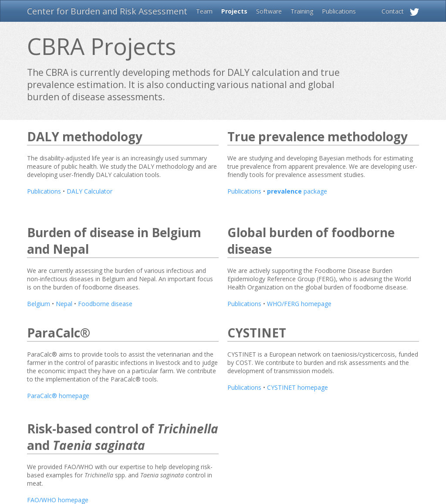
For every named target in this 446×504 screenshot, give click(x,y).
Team (204, 11)
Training (302, 11)
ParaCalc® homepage (58, 396)
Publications (339, 11)
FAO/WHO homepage (58, 500)
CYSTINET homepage (297, 387)
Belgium (39, 304)
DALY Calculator (90, 191)
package (297, 191)
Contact (393, 11)
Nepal (64, 304)
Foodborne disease (105, 304)
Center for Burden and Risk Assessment (107, 11)
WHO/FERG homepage (299, 304)
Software (269, 11)
